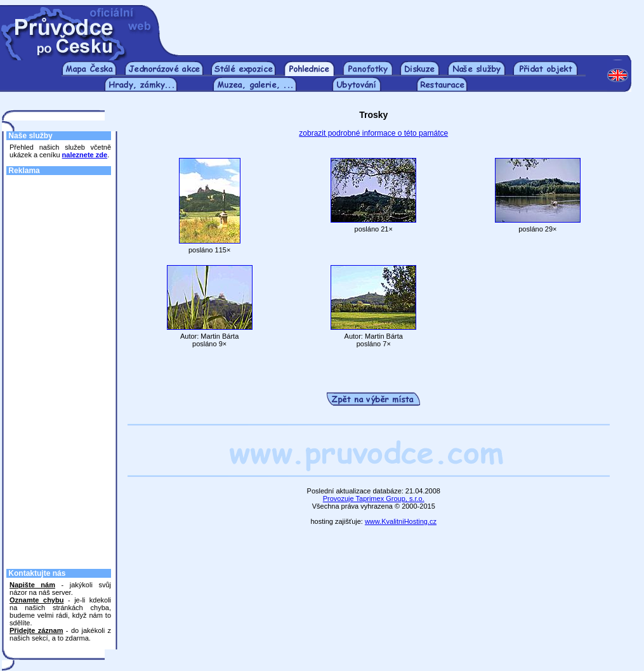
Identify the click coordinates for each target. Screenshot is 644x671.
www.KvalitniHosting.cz (401, 521)
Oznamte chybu (36, 600)
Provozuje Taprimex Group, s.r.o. (374, 498)
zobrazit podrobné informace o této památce (373, 133)
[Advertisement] (404, 24)
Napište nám (32, 585)
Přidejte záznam (36, 630)
